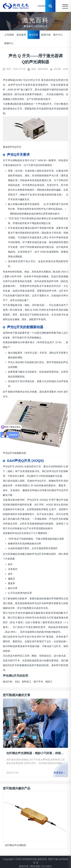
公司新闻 (9, 35)
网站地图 (35, 866)
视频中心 (9, 43)
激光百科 (33, 35)
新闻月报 (46, 35)
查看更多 (59, 773)
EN (44, 6)
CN (39, 6)
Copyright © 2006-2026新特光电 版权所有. (25, 859)
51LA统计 (47, 866)
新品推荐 (21, 35)
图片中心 (58, 35)
